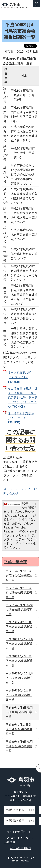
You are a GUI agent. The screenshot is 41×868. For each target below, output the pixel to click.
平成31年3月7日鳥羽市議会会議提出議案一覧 (19, 610)
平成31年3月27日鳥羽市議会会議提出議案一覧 (19, 593)
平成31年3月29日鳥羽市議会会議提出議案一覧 (19, 575)
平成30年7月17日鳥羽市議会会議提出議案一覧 (19, 729)
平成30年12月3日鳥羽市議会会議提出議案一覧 (19, 661)
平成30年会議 (15, 562)
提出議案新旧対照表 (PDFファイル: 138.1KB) (21, 418)
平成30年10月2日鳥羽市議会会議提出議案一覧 (19, 695)
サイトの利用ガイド (19, 832)
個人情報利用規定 (21, 848)
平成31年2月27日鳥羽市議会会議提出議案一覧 (19, 627)
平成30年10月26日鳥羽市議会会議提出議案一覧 (19, 678)
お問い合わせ (16, 810)
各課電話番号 (15, 821)
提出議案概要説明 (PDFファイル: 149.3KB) (19, 377)
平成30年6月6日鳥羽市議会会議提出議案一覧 (19, 746)
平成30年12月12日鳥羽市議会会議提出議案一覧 (19, 644)
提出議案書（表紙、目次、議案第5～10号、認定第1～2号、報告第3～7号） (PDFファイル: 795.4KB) (23, 397)
